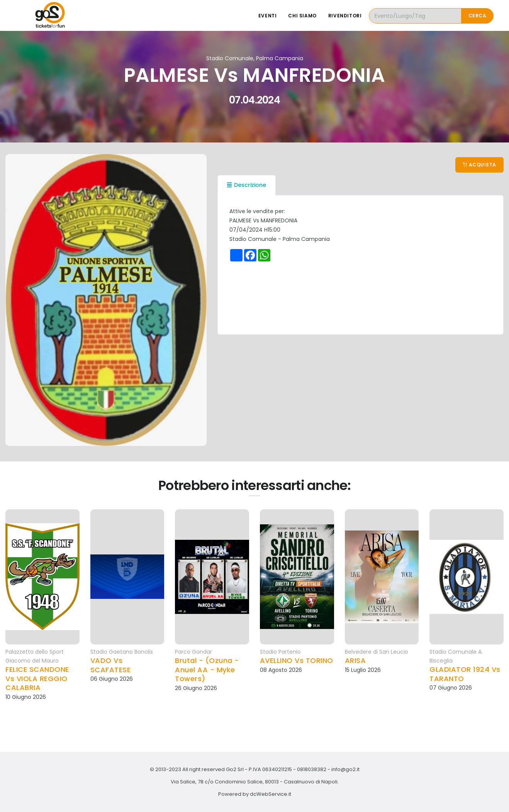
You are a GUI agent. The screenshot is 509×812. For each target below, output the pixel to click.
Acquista (479, 165)
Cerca (478, 16)
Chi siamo (302, 16)
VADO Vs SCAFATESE (111, 665)
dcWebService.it (271, 794)
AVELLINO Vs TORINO (297, 660)
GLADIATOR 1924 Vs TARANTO (465, 674)
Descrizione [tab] (247, 185)
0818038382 (312, 769)
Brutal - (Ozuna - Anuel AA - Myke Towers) (207, 670)
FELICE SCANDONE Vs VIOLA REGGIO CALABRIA (37, 678)
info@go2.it (345, 769)
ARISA (355, 660)
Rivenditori (345, 16)
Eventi (268, 16)
